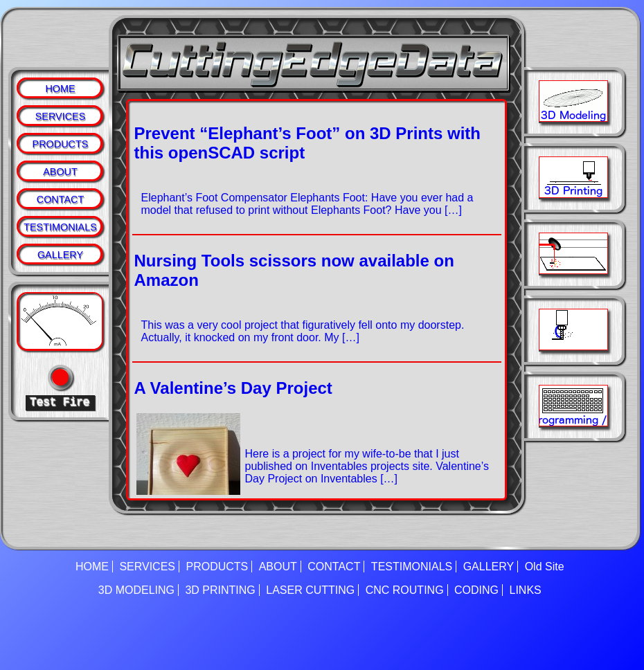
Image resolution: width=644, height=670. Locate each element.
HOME (60, 89)
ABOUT (60, 172)
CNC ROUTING (405, 590)
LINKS (526, 590)
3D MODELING (136, 590)
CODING (476, 590)
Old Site (545, 567)
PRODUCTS (61, 144)
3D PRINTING (220, 590)
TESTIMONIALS (60, 227)
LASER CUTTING (310, 590)
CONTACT (60, 199)
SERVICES (61, 116)
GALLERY (60, 255)
